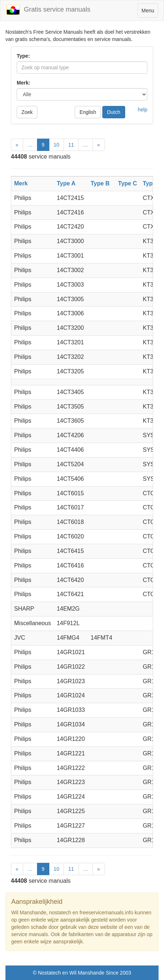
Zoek (27, 112)
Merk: (23, 83)
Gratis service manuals (48, 10)
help (143, 110)
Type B (100, 183)
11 (71, 145)
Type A (66, 183)
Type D (152, 183)
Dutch (114, 112)
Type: (23, 56)
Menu (150, 12)
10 (57, 145)
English (88, 112)
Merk (21, 183)
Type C (127, 183)
